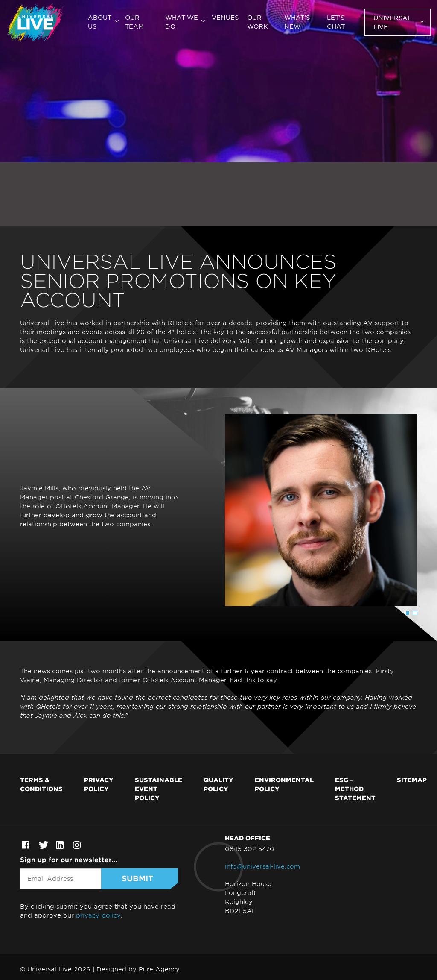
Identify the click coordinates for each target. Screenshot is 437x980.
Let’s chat (336, 22)
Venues (225, 17)
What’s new (297, 22)
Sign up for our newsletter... (69, 859)
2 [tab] (415, 613)
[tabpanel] (218, 510)
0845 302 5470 (250, 849)
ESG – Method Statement (355, 789)
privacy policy (98, 915)
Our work (258, 22)
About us (100, 22)
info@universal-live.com (262, 866)
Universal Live (392, 22)
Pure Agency (159, 969)
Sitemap (412, 780)
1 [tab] (408, 613)
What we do (182, 22)
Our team (134, 22)
